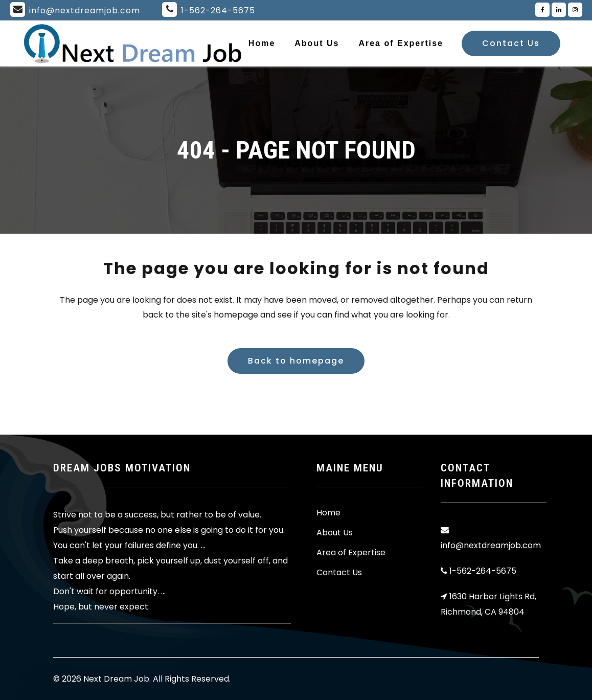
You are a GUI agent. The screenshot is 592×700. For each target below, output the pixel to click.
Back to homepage (296, 361)
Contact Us (511, 43)
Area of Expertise (351, 553)
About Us (335, 533)
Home (328, 513)
